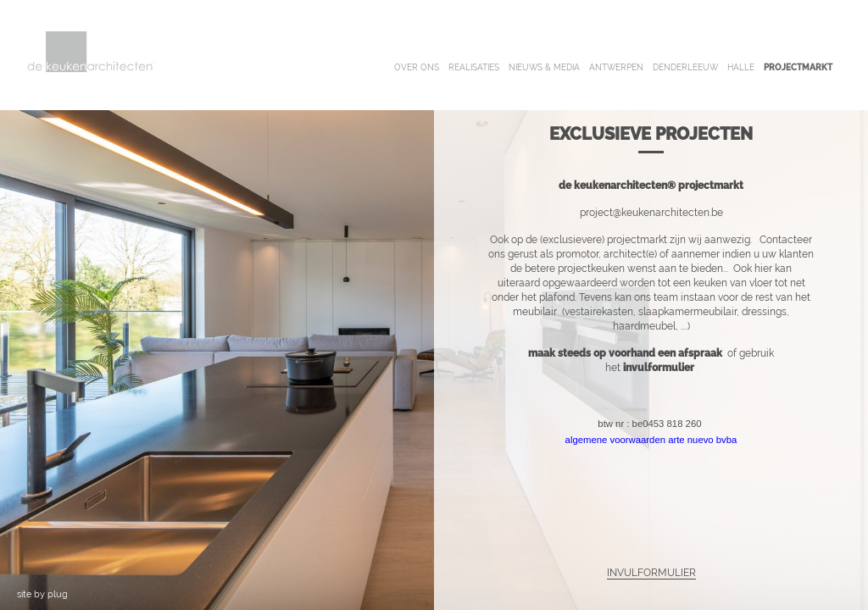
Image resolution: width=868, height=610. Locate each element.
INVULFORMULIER (651, 573)
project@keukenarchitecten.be (651, 213)
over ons (417, 67)
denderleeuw (685, 67)
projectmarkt (798, 67)
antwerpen (616, 67)
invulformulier (660, 368)
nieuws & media (544, 67)
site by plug (42, 594)
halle (741, 67)
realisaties (474, 67)
